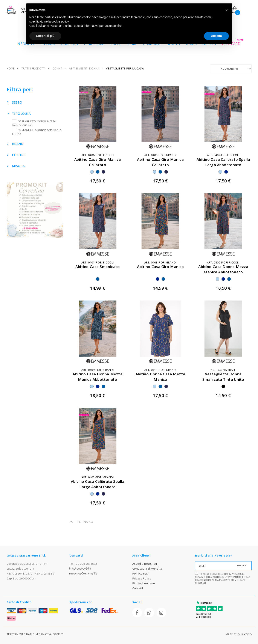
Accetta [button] (216, 36)
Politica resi (140, 573)
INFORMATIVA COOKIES (49, 634)
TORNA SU (81, 522)
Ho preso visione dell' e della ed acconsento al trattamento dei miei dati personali (223, 578)
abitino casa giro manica (160, 267)
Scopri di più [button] (45, 36)
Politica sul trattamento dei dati (232, 577)
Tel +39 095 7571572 (83, 564)
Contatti (138, 588)
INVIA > (242, 565)
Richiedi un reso (144, 583)
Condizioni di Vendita (147, 569)
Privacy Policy (142, 578)
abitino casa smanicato (98, 267)
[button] (227, 10)
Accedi (137, 564)
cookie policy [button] (60, 21)
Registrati (151, 564)
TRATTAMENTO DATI (19, 634)
